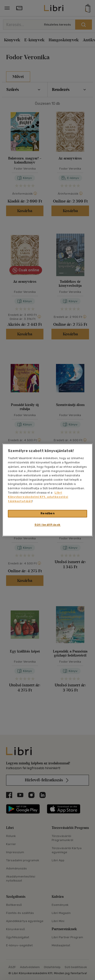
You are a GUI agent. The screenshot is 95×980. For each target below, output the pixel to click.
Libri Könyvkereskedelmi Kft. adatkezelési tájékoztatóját (38, 497)
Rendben (48, 514)
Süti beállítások (48, 525)
